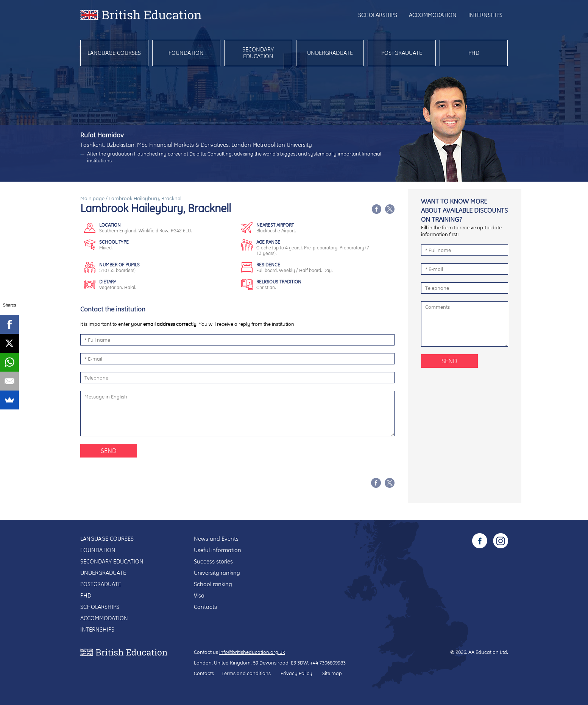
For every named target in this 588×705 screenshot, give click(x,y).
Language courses (114, 53)
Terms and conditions (246, 673)
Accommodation (433, 15)
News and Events (216, 539)
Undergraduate (330, 53)
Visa (199, 595)
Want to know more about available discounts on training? (464, 210)
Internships (485, 15)
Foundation (186, 53)
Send (109, 451)
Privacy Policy (296, 673)
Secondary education (258, 53)
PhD (474, 53)
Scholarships (378, 15)
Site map (332, 673)
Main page (92, 198)
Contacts (205, 607)
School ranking (213, 584)
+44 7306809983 (328, 663)
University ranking (217, 573)
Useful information (218, 550)
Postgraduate (402, 53)
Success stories (213, 561)
